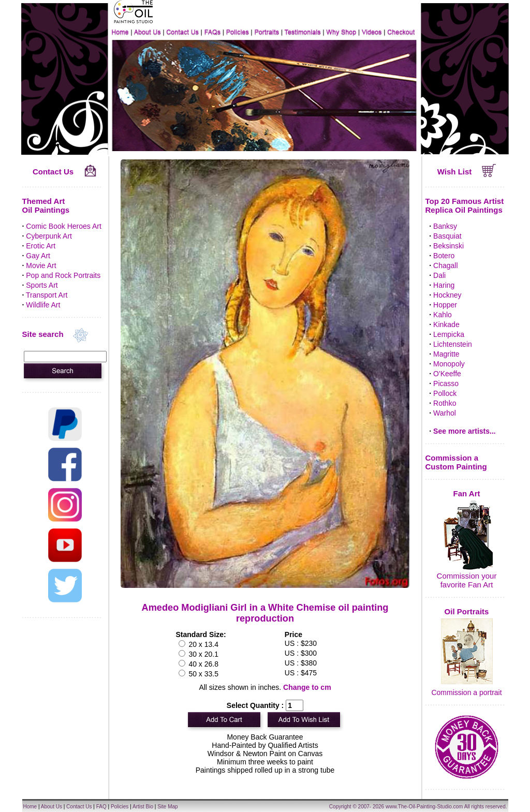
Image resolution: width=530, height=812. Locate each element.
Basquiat (447, 236)
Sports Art (42, 285)
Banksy (445, 226)
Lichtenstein (453, 344)
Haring (444, 285)
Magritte (446, 354)
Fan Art (467, 493)
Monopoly (449, 364)
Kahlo (443, 315)
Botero (444, 256)
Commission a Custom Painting (456, 462)
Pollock (445, 393)
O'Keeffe (447, 374)
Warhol (445, 413)
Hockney (447, 295)
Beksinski (448, 246)
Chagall (445, 265)
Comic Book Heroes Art (64, 226)
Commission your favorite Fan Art (467, 580)
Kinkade (446, 324)
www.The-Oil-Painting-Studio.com (424, 807)
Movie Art (41, 265)
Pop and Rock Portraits (63, 275)
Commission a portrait (466, 692)
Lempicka (449, 334)
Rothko (445, 403)
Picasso (446, 383)
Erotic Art (41, 246)
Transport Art (47, 295)
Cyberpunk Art (49, 236)
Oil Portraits (467, 611)
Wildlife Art (43, 305)
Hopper (445, 305)
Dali (439, 275)
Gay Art (38, 256)
